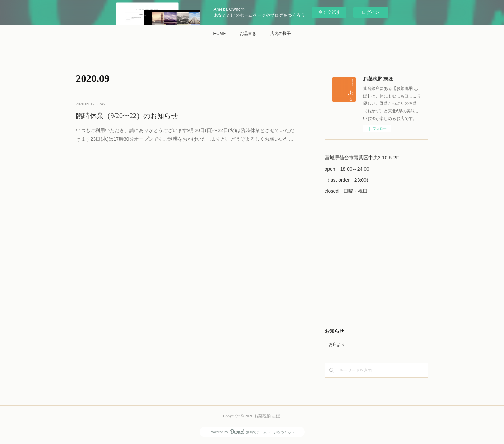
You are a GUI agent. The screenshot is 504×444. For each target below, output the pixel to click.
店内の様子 (280, 34)
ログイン (371, 12)
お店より (337, 344)
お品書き (248, 34)
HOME (220, 34)
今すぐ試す (329, 12)
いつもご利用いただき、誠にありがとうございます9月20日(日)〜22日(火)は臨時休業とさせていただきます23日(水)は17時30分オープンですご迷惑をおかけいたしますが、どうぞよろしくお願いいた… (185, 135)
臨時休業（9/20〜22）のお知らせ (127, 116)
